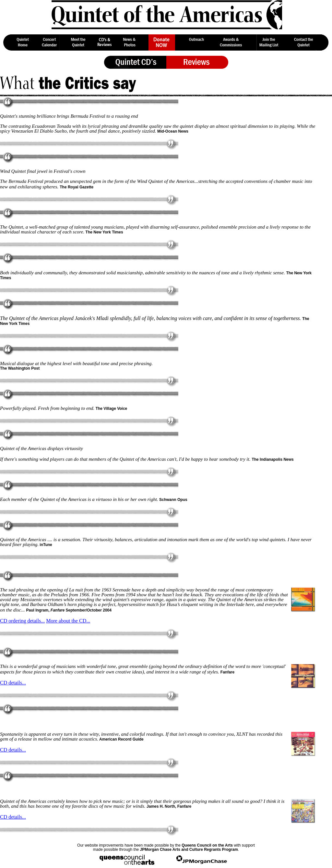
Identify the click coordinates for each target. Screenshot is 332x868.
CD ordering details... (22, 621)
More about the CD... (68, 621)
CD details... (13, 683)
